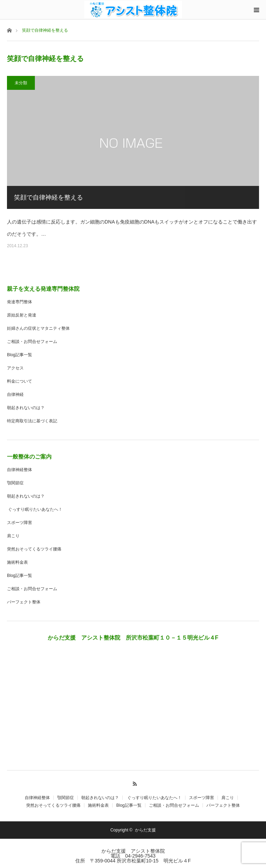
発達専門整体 (20, 302)
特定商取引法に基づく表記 (32, 421)
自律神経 (15, 394)
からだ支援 (147, 830)
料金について (20, 381)
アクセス (15, 368)
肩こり (13, 536)
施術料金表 (17, 562)
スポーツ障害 (20, 523)
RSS (133, 783)
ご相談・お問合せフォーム (32, 342)
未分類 (21, 83)
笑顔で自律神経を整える (48, 197)
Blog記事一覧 (20, 355)
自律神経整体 (20, 470)
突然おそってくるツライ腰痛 (34, 549)
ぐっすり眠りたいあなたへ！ (35, 509)
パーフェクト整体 (24, 602)
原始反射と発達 (22, 315)
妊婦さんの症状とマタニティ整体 (38, 328)
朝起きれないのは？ (26, 408)
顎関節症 (15, 483)
